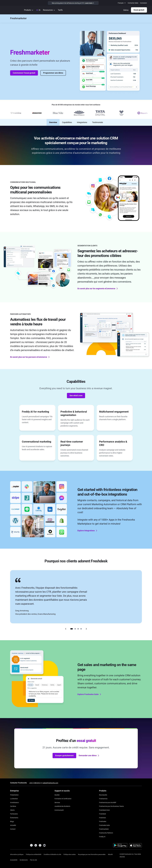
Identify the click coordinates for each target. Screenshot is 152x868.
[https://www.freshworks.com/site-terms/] (52, 854)
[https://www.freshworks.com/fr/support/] (57, 795)
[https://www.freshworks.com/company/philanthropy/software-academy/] (62, 806)
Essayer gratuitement (64, 754)
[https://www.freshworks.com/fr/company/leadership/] (14, 799)
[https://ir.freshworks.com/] (14, 802)
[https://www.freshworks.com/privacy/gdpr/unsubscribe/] (24, 860)
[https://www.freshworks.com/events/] (14, 818)
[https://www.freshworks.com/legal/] (17, 854)
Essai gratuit (139, 10)
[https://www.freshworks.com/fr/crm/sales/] (103, 821)
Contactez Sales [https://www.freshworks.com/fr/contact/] (133, 3)
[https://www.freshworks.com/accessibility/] (14, 860)
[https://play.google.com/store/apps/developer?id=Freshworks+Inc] (120, 846)
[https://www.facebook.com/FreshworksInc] (40, 846)
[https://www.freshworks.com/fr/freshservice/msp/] (108, 802)
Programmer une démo (53, 71)
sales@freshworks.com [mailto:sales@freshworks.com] (50, 783)
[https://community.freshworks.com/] (59, 810)
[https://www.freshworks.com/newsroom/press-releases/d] (13, 825)
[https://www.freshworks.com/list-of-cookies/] (70, 854)
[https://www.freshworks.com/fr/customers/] (12, 810)
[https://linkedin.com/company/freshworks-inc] (36, 846)
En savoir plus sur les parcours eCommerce (30, 355)
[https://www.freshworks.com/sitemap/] (33, 860)
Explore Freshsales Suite (90, 692)
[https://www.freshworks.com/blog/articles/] (12, 821)
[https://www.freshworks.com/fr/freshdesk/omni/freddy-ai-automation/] (102, 837)
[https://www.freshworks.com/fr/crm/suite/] (104, 825)
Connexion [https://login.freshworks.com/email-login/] (143, 3)
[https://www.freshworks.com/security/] (110, 854)
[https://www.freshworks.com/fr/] (12, 10)
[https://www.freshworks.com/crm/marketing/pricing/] (73, 3)
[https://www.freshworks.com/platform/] (106, 833)
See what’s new (76, 394)
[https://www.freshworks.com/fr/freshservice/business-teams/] (111, 806)
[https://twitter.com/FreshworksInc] (31, 846)
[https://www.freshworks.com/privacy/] (34, 854)
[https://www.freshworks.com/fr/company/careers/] (13, 806)
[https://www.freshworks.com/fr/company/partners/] (14, 814)
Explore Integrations (88, 529)
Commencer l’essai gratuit (24, 71)
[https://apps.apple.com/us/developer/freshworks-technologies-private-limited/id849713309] (135, 846)
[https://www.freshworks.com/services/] (57, 802)
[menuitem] (122, 3)
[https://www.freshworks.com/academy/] (63, 799)
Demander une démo (89, 754)
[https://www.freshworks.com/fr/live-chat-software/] (102, 818)
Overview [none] (53, 121)
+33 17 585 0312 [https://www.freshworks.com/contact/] (35, 783)
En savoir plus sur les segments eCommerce (98, 287)
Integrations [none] (82, 121)
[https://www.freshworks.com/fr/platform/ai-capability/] (38, 10)
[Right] (86, 627)
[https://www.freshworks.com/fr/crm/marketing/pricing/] (60, 10)
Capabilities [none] (67, 121)
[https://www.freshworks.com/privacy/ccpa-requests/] (92, 854)
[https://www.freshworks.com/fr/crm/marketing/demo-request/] (126, 10)
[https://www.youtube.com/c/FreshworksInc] (44, 846)
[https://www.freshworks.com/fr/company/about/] (14, 795)
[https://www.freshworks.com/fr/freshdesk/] (102, 814)
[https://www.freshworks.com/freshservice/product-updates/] (103, 795)
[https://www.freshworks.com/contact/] (13, 829)
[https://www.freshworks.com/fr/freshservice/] (103, 799)
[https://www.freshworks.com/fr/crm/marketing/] (18, 19)
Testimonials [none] (98, 121)
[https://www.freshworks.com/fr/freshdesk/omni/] (104, 810)
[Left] (66, 627)
